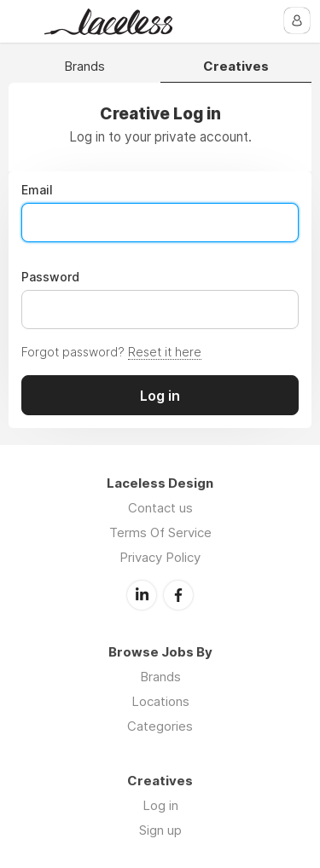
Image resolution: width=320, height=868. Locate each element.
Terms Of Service (160, 532)
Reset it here (165, 352)
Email (37, 190)
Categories (160, 726)
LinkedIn (142, 595)
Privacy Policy (160, 557)
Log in (160, 805)
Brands (84, 67)
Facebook (178, 595)
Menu (23, 21)
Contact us (160, 508)
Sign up (160, 830)
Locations (160, 701)
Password (50, 277)
